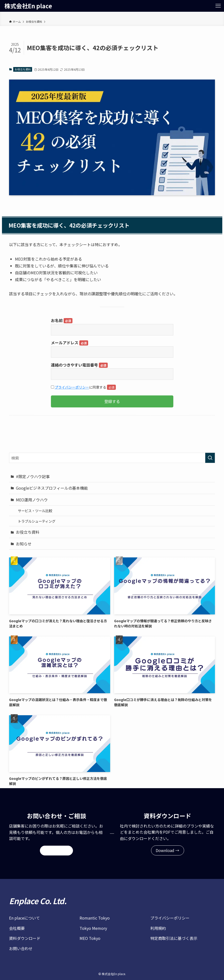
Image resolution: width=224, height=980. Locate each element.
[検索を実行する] (210, 458)
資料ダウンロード (25, 938)
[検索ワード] (112, 458)
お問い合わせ (21, 948)
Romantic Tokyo (95, 918)
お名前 (62, 320)
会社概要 (17, 928)
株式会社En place (28, 6)
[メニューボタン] (218, 6)
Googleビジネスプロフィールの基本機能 (52, 488)
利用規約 (158, 928)
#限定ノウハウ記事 (33, 476)
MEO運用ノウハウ (32, 500)
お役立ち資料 (23, 69)
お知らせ (24, 544)
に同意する (83, 387)
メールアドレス (70, 343)
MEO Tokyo (90, 938)
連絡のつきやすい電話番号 (79, 365)
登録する (112, 401)
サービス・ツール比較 (35, 511)
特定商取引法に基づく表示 (174, 938)
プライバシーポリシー (72, 387)
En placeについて (24, 918)
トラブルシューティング (37, 521)
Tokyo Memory (93, 928)
